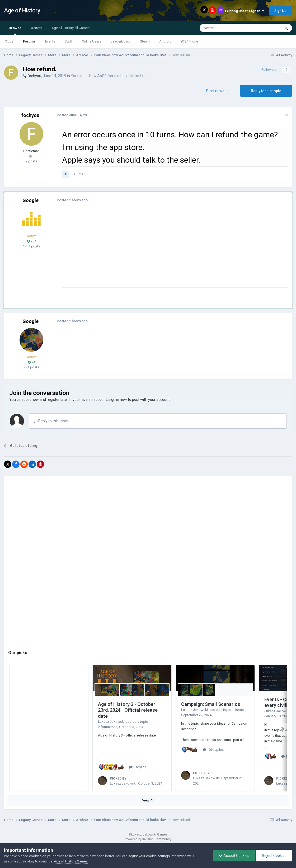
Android (165, 41)
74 (31, 362)
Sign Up (280, 11)
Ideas (239, 710)
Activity (36, 28)
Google (30, 200)
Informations (108, 727)
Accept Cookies (234, 856)
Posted (74, 115)
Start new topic (219, 91)
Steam (145, 41)
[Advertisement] (158, 250)
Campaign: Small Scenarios (211, 704)
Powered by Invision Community (148, 839)
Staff (69, 41)
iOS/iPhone (190, 41)
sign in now (118, 400)
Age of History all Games (71, 28)
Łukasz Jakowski (111, 722)
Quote (79, 174)
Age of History (22, 10)
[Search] (227, 28)
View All (148, 800)
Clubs (9, 41)
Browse (15, 30)
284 (32, 241)
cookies (35, 856)
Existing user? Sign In (245, 11)
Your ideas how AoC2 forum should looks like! (109, 76)
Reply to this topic (266, 91)
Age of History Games (71, 861)
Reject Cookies (274, 856)
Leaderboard (121, 41)
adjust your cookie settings (149, 856)
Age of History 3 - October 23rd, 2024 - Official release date (128, 710)
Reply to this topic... (52, 421)
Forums (29, 41)
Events (50, 41)
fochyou (34, 76)
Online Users (91, 41)
